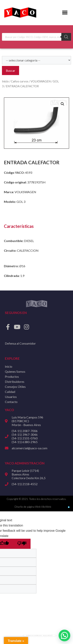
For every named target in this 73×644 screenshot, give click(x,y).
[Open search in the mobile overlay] (36, 37)
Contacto (11, 402)
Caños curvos (20, 81)
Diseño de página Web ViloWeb (33, 507)
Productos (12, 376)
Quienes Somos (15, 371)
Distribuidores (15, 382)
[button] (65, 13)
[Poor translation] (22, 544)
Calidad (10, 392)
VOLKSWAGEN (41, 81)
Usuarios (11, 397)
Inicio (5, 81)
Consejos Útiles (15, 387)
